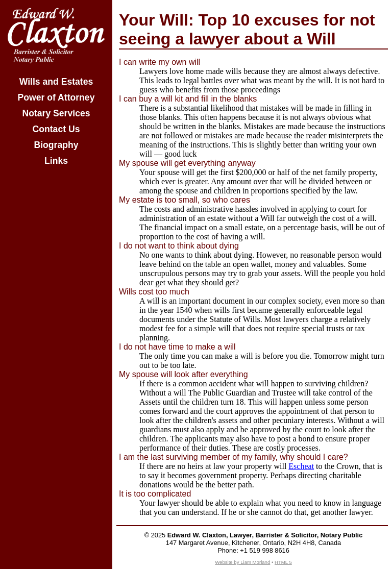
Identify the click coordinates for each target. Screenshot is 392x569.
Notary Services (56, 113)
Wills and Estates (56, 82)
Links (56, 161)
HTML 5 (283, 562)
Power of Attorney (56, 97)
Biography (56, 145)
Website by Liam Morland (242, 562)
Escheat (301, 466)
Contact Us (56, 129)
